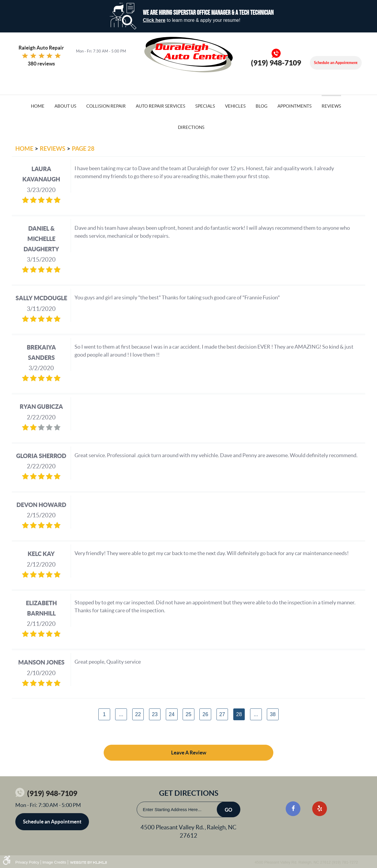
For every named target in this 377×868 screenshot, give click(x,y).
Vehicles (235, 106)
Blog (262, 106)
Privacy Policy (27, 862)
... (121, 714)
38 (273, 714)
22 (138, 714)
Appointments (295, 106)
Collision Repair (106, 106)
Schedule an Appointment (336, 63)
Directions (191, 127)
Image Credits (54, 862)
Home (38, 106)
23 (155, 714)
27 (222, 714)
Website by (88, 863)
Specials (205, 106)
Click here (154, 20)
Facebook (293, 809)
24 (172, 714)
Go (229, 810)
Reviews (331, 106)
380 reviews (41, 64)
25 (188, 714)
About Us (65, 106)
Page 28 (83, 149)
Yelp (320, 809)
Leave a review (189, 753)
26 (205, 714)
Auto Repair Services (161, 106)
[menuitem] (38, 106)
